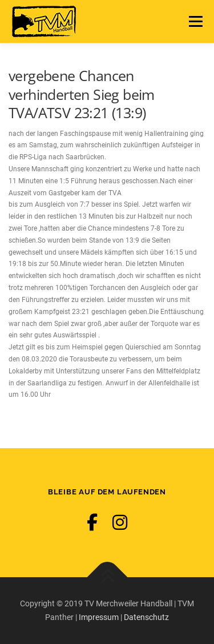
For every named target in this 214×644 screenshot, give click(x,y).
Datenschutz (146, 617)
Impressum (99, 617)
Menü (194, 21)
